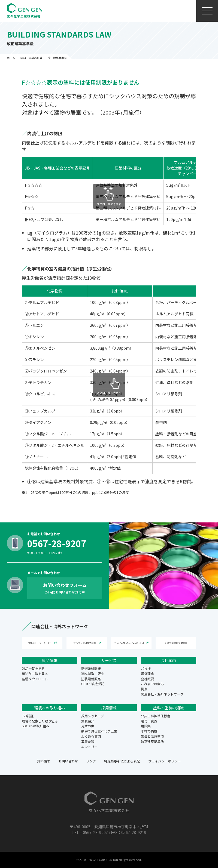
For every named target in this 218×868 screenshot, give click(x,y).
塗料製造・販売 (93, 674)
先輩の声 (88, 726)
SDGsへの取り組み (36, 726)
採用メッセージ (93, 716)
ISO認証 (28, 716)
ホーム (11, 58)
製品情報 (50, 660)
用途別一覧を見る (35, 674)
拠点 (144, 689)
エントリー (89, 747)
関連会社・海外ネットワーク (162, 694)
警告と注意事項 (152, 736)
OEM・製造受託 (93, 684)
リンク (91, 761)
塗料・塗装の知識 (31, 58)
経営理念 (147, 674)
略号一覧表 (149, 721)
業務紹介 (88, 721)
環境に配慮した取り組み (40, 721)
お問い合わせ (68, 761)
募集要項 (88, 741)
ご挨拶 (146, 668)
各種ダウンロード (35, 679)
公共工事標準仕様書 (156, 716)
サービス (109, 660)
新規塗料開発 (91, 668)
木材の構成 (149, 731)
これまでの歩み (152, 684)
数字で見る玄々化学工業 (99, 731)
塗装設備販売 (91, 679)
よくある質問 (91, 736)
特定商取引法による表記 (122, 761)
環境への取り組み (50, 708)
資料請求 (44, 761)
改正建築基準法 (152, 741)
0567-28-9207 (57, 543)
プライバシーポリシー (165, 761)
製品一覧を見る (33, 668)
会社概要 (147, 679)
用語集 (146, 726)
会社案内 (168, 660)
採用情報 (109, 708)
